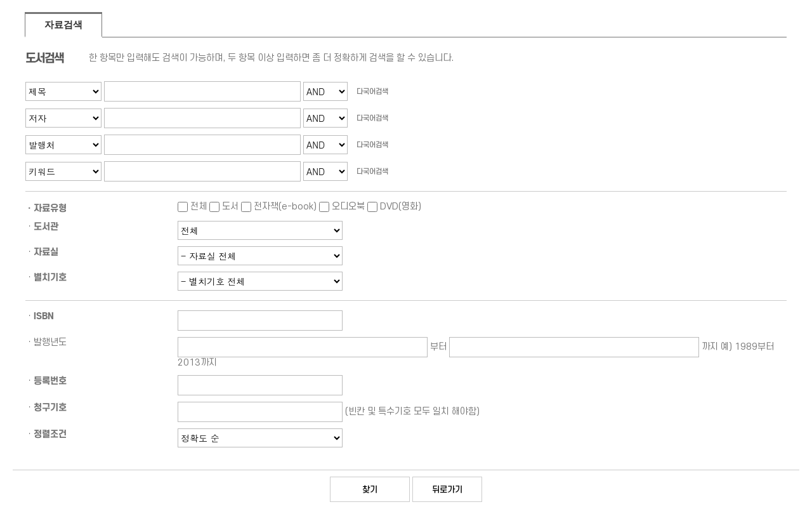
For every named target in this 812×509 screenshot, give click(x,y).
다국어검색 (372, 91)
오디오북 (342, 207)
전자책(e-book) (279, 207)
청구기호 (50, 407)
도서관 (46, 227)
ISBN (44, 316)
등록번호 (50, 381)
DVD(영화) (394, 207)
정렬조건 (50, 434)
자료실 (46, 252)
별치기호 (50, 277)
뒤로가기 (447, 489)
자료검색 (63, 25)
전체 (192, 207)
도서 (224, 207)
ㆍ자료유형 (46, 208)
